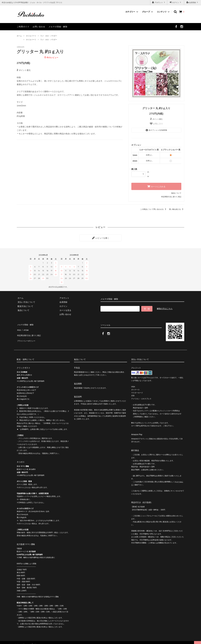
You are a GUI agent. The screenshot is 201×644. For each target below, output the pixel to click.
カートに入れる (156, 186)
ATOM (25, 327)
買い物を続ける (177, 209)
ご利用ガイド (23, 27)
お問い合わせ (39, 27)
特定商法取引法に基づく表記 (29, 331)
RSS (19, 327)
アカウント (159, 2)
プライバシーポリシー (27, 336)
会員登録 (193, 2)
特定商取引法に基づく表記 (171, 197)
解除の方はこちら (165, 308)
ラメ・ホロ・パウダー (49, 36)
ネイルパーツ (31, 36)
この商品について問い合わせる (154, 209)
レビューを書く (100, 237)
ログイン (176, 2)
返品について (176, 193)
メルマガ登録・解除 (58, 27)
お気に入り (156, 124)
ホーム (19, 36)
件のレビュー (51, 57)
